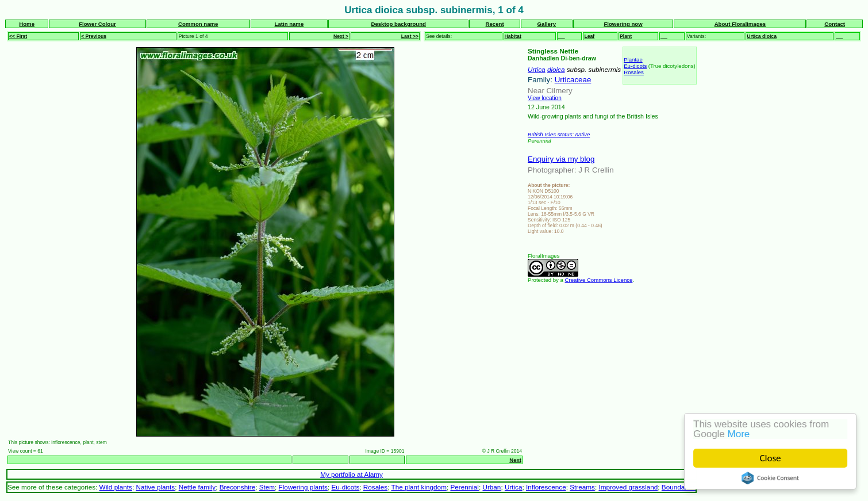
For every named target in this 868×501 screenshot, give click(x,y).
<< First (18, 36)
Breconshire (238, 487)
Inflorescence (546, 487)
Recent (495, 24)
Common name (198, 24)
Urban (491, 487)
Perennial (464, 487)
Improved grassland (628, 487)
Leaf (589, 36)
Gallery (546, 24)
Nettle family (197, 487)
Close (771, 458)
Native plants (155, 487)
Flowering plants (303, 487)
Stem (267, 487)
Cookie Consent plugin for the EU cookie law (770, 478)
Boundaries (679, 487)
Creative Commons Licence (599, 280)
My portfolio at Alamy (352, 474)
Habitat (513, 36)
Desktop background (399, 24)
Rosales (634, 72)
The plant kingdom (418, 487)
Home (27, 24)
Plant (626, 36)
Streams (582, 487)
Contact (835, 24)
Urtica (537, 69)
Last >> (410, 36)
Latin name (289, 24)
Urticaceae (573, 80)
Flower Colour (97, 24)
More (739, 434)
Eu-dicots (635, 66)
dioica (556, 69)
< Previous (94, 36)
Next (515, 460)
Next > (341, 36)
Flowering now (623, 24)
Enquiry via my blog (561, 159)
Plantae (633, 60)
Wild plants (116, 487)
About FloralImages (740, 24)
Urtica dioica (762, 36)
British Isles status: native (559, 134)
